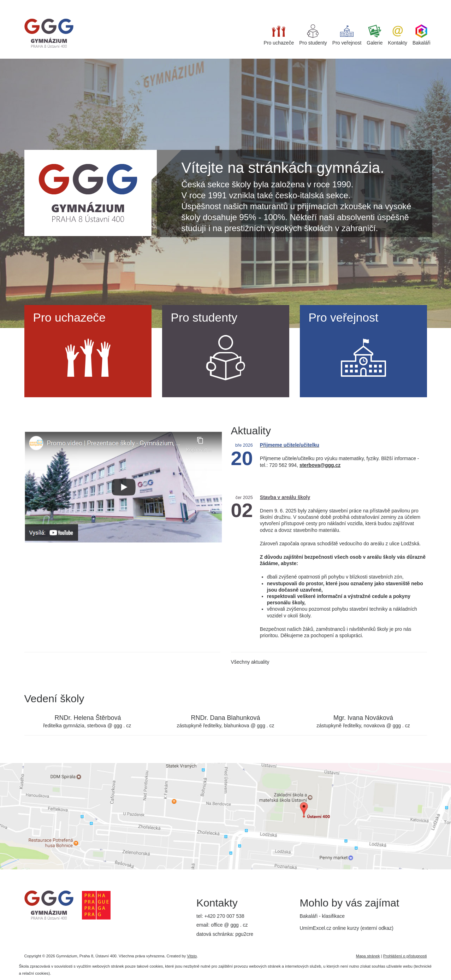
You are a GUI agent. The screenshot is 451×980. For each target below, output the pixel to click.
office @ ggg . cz (229, 925)
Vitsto (192, 956)
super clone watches (23, 3)
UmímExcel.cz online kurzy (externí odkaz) (347, 928)
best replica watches (69, 3)
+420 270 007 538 (224, 916)
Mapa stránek (368, 956)
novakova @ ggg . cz (387, 726)
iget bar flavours (110, 3)
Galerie (375, 35)
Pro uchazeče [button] (279, 35)
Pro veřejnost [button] (347, 35)
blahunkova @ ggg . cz (249, 726)
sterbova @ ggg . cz (109, 726)
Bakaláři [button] (422, 35)
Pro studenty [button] (313, 35)
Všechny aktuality (250, 662)
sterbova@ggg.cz (320, 465)
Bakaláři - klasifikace (322, 916)
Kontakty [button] (397, 35)
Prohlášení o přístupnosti (405, 956)
